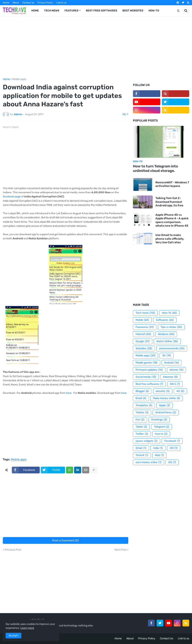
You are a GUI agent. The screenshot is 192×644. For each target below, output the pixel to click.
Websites (144, 348)
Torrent (142, 455)
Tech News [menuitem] (52, 11)
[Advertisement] (96, 47)
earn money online (148, 462)
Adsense (170, 377)
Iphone (176, 370)
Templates (144, 405)
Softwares (165, 320)
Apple (165, 405)
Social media (146, 377)
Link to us (61, 3)
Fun (140, 420)
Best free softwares (149, 384)
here (69, 393)
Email (141, 398)
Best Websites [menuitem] (133, 11)
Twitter (142, 434)
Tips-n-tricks (171, 327)
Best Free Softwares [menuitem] (102, 11)
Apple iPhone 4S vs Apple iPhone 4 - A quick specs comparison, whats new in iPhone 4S (172, 220)
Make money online (167, 398)
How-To (169, 313)
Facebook (172, 441)
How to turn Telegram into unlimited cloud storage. (155, 169)
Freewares (145, 327)
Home (6, 3)
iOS (172, 462)
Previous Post (13, 550)
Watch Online (167, 341)
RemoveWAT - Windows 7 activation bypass (172, 184)
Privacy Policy (45, 3)
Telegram (162, 427)
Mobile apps (19, 79)
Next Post (120, 550)
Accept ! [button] (13, 635)
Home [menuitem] (35, 11)
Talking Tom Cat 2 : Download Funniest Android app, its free (169, 202)
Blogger (142, 391)
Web (159, 455)
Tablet (141, 427)
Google (143, 341)
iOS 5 (175, 384)
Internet (143, 334)
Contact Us (28, 3)
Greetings (159, 420)
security (163, 391)
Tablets (142, 413)
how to (161, 434)
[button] (178, 11)
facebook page (12, 197)
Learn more (27, 628)
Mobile (142, 320)
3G (167, 356)
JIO (174, 448)
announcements (172, 348)
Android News (166, 413)
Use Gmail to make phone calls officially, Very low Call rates (170, 239)
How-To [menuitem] (154, 11)
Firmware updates (149, 370)
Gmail (141, 448)
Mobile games (147, 363)
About (16, 3)
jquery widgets (147, 441)
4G (180, 391)
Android (172, 363)
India (158, 448)
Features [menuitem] (71, 11)
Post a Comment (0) (66, 540)
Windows (166, 334)
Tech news (145, 313)
